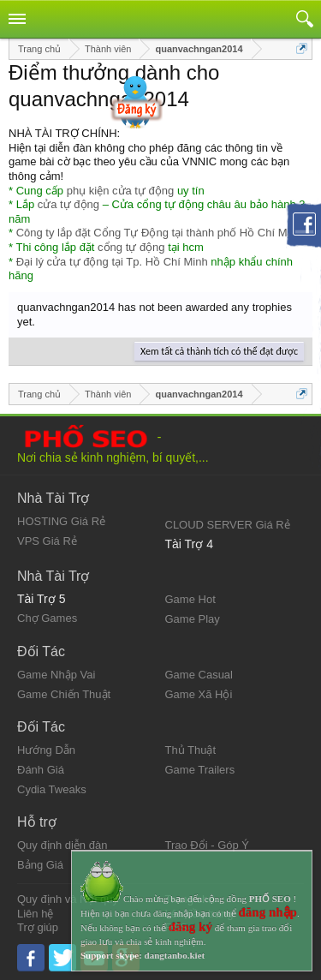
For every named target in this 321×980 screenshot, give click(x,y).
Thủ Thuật (191, 750)
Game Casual (199, 675)
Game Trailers (200, 770)
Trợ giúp (38, 927)
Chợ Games (47, 618)
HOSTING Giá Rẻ (61, 521)
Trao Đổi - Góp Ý (208, 845)
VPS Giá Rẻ (47, 541)
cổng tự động (131, 247)
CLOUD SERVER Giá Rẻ (228, 525)
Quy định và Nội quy (68, 899)
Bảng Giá (40, 865)
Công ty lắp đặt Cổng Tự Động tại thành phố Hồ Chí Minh (159, 233)
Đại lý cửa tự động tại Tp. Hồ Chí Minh (112, 262)
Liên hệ (35, 914)
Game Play (193, 619)
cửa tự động (68, 204)
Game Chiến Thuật (64, 694)
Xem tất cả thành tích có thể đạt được (219, 351)
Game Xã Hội (199, 694)
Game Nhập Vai (56, 675)
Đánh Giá (41, 770)
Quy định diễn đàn (62, 845)
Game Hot (190, 599)
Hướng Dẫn (46, 750)
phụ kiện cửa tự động (121, 191)
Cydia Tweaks (52, 789)
